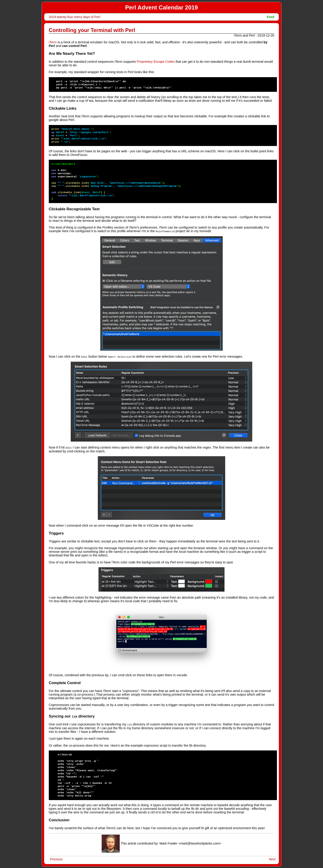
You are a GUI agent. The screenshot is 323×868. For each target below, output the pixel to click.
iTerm (53, 42)
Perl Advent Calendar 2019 (161, 7)
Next (272, 858)
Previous (56, 858)
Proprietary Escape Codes (156, 62)
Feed (271, 17)
